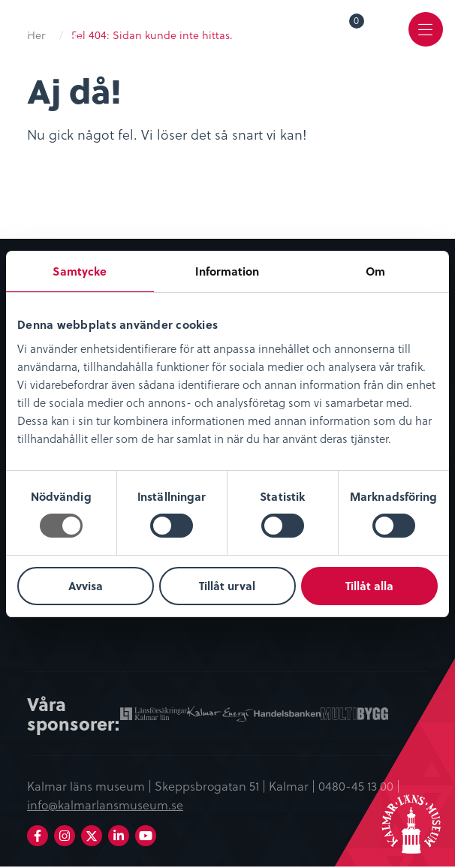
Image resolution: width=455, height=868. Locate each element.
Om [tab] (375, 271)
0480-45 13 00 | (359, 787)
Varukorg (357, 23)
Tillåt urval (227, 586)
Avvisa (86, 586)
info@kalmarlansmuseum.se (105, 806)
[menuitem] (346, 32)
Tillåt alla (369, 586)
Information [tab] (227, 271)
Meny (424, 42)
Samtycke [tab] (80, 271)
